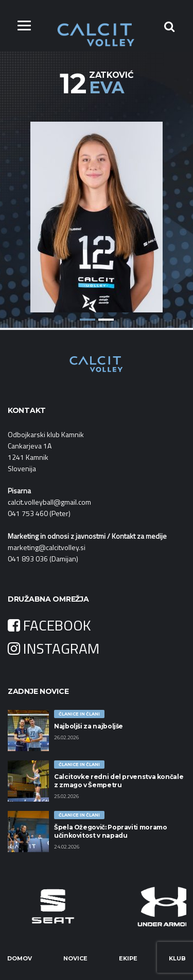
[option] (97, 209)
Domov (20, 958)
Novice (75, 958)
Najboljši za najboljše (89, 726)
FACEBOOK (49, 625)
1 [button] (87, 320)
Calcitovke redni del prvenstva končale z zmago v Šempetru (119, 781)
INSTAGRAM (54, 648)
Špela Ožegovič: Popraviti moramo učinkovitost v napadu (110, 831)
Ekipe (128, 958)
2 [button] (106, 320)
